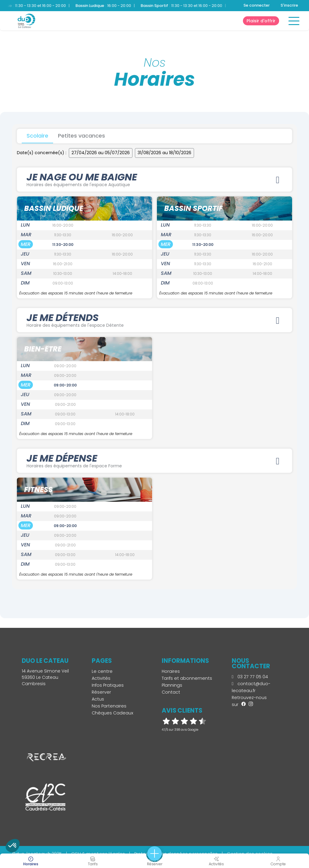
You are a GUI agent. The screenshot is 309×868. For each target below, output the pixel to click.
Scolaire (37, 136)
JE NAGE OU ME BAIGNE (154, 179)
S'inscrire (289, 5)
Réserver (101, 692)
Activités (101, 678)
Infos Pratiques (108, 685)
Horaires (171, 671)
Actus (98, 699)
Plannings (172, 685)
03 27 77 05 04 (250, 677)
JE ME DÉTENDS (154, 320)
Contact (171, 692)
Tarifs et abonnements (187, 678)
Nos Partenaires (109, 706)
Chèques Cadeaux (113, 713)
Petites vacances (81, 136)
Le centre (102, 671)
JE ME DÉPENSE (154, 460)
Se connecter (257, 5)
